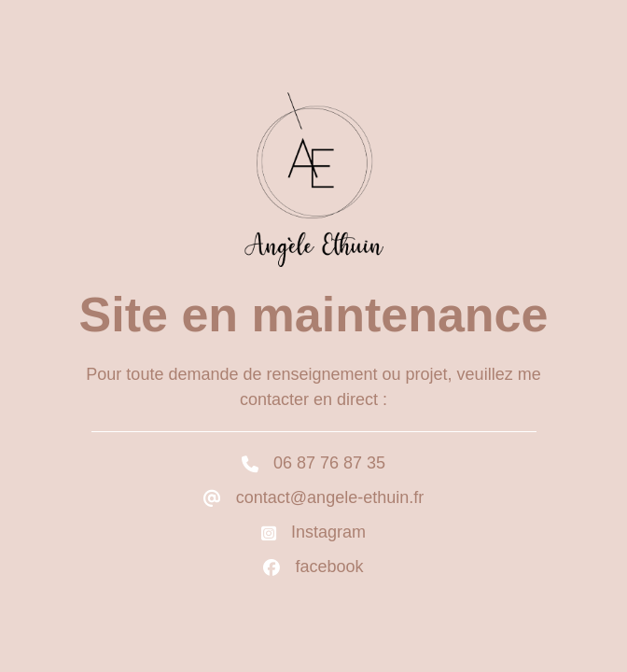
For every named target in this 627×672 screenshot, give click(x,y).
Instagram (328, 532)
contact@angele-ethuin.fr (330, 497)
